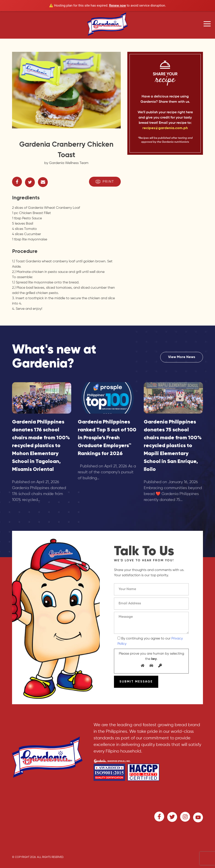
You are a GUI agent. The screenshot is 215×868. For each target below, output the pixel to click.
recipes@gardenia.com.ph (165, 128)
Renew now (118, 5)
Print (105, 182)
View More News (182, 357)
